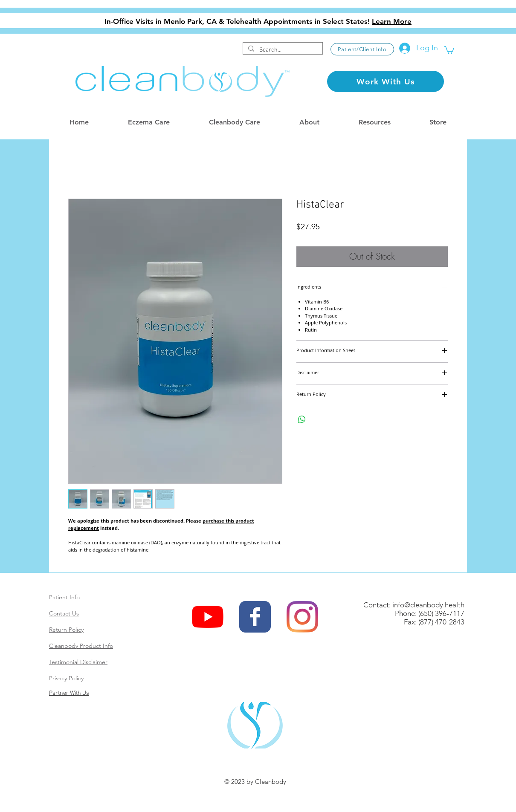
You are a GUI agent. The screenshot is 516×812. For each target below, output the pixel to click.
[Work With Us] (386, 81)
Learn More (392, 21)
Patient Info (64, 597)
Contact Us (64, 613)
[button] (449, 49)
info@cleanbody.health (428, 605)
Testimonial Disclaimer (78, 662)
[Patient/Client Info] (362, 49)
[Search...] (282, 50)
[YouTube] (208, 617)
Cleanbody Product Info (81, 646)
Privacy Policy (66, 678)
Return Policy (66, 630)
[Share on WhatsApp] (302, 419)
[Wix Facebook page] (255, 617)
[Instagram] (302, 617)
